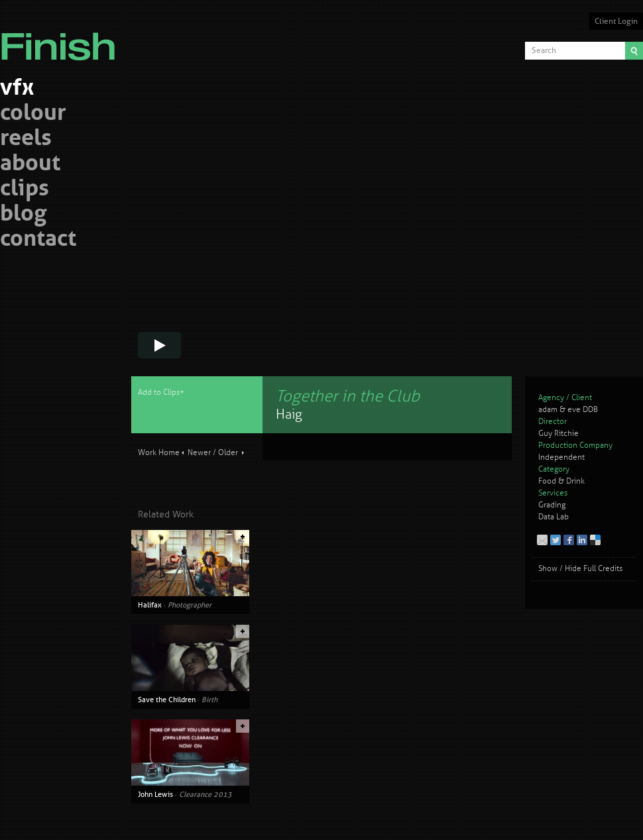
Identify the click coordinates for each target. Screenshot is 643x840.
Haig (289, 414)
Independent (561, 457)
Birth (209, 700)
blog (23, 215)
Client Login (616, 21)
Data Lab (554, 517)
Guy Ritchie (558, 434)
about (30, 165)
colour (33, 114)
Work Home (159, 453)
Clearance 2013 (205, 794)
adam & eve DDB (568, 410)
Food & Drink (561, 481)
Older (228, 453)
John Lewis (155, 794)
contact (38, 240)
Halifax (150, 605)
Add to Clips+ (161, 393)
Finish (62, 38)
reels (26, 139)
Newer (199, 453)
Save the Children (167, 700)
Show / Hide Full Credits (580, 569)
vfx (17, 89)
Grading (552, 505)
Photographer (190, 605)
